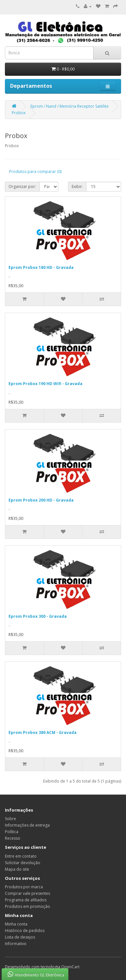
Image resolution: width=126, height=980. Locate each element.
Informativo (16, 944)
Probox (19, 113)
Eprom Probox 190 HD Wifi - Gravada (45, 384)
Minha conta (16, 924)
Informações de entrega (27, 825)
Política (12, 832)
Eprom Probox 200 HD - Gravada (41, 500)
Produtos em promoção (27, 906)
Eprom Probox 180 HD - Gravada (41, 267)
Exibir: (77, 187)
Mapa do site (17, 869)
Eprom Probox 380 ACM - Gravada (43, 732)
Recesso (13, 838)
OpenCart (70, 967)
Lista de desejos (20, 937)
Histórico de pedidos (25, 931)
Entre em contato (21, 856)
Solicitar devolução (23, 863)
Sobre (10, 819)
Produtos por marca (24, 887)
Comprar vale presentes (27, 893)
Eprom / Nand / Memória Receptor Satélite (70, 106)
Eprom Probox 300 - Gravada (38, 616)
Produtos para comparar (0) (35, 171)
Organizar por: (22, 187)
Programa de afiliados (26, 900)
